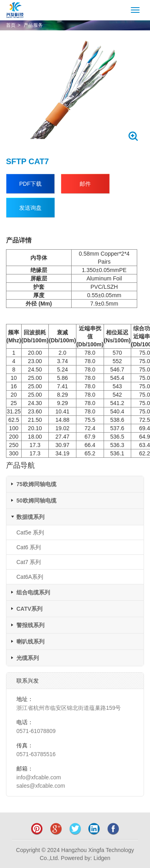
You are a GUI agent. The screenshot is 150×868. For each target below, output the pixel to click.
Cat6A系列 (30, 577)
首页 (11, 25)
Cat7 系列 (29, 562)
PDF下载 (30, 184)
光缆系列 (28, 658)
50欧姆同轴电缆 (36, 501)
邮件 (85, 184)
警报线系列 (30, 625)
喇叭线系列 (30, 642)
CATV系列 (29, 609)
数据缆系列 (30, 517)
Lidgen (102, 858)
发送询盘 (30, 208)
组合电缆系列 (33, 592)
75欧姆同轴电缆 (36, 484)
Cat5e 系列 (30, 532)
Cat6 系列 (29, 547)
